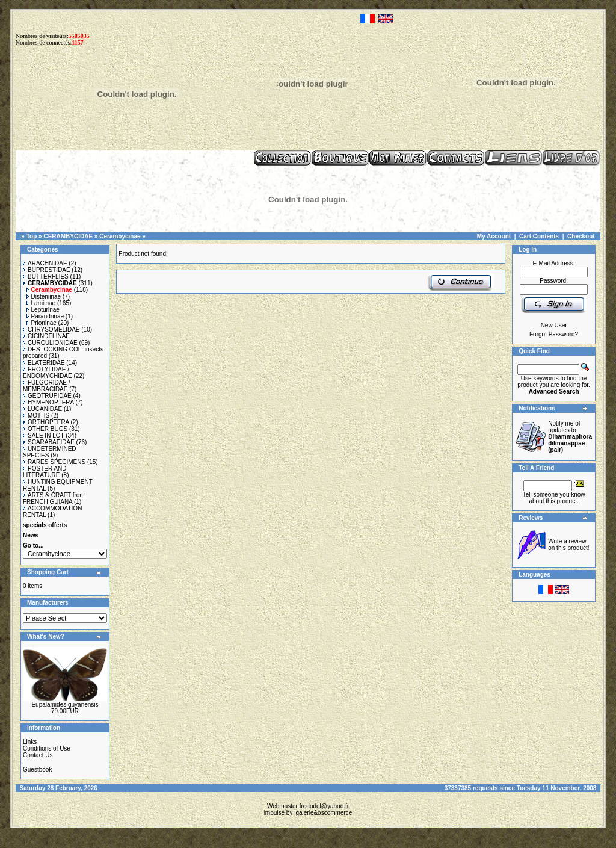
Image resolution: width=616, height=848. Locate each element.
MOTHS (36, 416)
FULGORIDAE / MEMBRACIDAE (47, 386)
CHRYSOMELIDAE (51, 330)
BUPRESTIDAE (47, 270)
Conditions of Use (47, 748)
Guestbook (37, 769)
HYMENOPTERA (48, 402)
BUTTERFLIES (46, 277)
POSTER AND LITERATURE (45, 472)
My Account (494, 236)
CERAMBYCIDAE (68, 236)
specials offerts (45, 525)
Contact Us (38, 755)
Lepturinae (43, 310)
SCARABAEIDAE (49, 442)
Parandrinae (45, 316)
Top (32, 236)
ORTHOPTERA (46, 422)
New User (554, 325)
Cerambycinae (120, 236)
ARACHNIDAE (45, 263)
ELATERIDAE (44, 363)
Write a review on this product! (568, 545)
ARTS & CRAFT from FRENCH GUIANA (54, 498)
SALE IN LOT (43, 435)
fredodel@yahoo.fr (324, 806)
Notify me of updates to (570, 437)
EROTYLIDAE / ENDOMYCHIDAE (48, 373)
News (31, 535)
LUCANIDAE (42, 409)
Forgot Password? (554, 334)
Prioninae (42, 323)
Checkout (581, 236)
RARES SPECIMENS (54, 462)
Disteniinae (44, 296)
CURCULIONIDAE (50, 343)
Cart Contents (539, 236)
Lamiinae (41, 303)
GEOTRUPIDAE (47, 396)
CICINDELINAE (46, 336)
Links (30, 742)
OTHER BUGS (45, 429)
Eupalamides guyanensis (65, 704)
